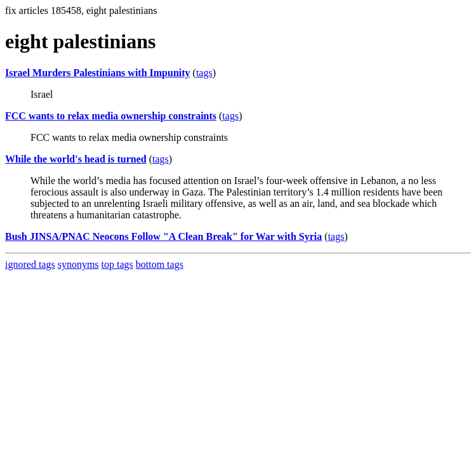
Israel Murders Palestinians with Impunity (98, 73)
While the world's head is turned (76, 159)
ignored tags (30, 264)
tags (204, 73)
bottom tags (160, 264)
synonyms (78, 264)
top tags (117, 264)
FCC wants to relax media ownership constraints (111, 116)
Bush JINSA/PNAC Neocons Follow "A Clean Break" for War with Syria (163, 236)
